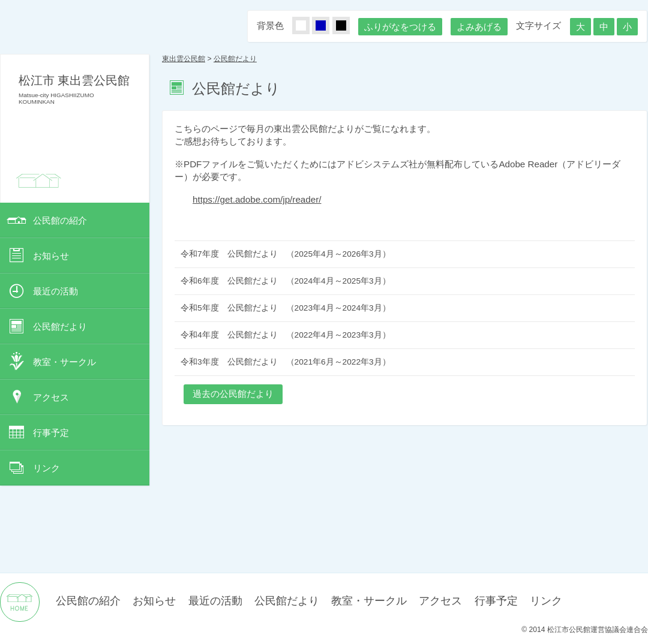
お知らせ (51, 256)
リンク (46, 468)
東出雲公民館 (184, 59)
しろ (308, 26)
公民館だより (60, 326)
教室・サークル (64, 362)
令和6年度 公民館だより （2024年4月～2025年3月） (286, 281)
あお (328, 26)
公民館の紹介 (60, 220)
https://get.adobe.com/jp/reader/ (257, 199)
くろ (348, 26)
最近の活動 (55, 291)
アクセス (51, 397)
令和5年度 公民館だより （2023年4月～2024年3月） (286, 308)
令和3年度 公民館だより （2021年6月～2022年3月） (286, 362)
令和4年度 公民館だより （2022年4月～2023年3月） (286, 335)
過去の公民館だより (233, 394)
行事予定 (51, 433)
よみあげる (479, 27)
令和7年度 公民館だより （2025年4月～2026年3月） (286, 254)
